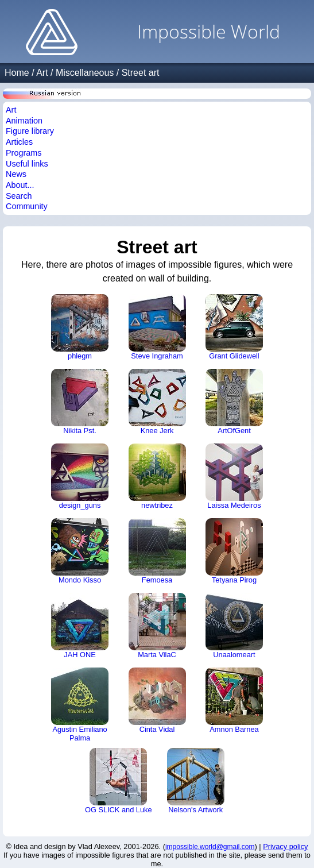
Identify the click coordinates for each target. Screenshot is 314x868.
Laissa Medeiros (234, 477)
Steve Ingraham (157, 327)
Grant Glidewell (234, 327)
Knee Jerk (157, 402)
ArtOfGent (234, 402)
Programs (24, 153)
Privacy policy (285, 846)
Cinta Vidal (157, 701)
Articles (19, 142)
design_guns (80, 477)
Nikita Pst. (80, 402)
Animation (24, 121)
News (16, 174)
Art (42, 73)
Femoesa (157, 551)
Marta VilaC (157, 626)
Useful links (27, 164)
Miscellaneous (85, 73)
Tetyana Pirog (234, 551)
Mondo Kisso (80, 551)
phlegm (80, 327)
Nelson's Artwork (196, 781)
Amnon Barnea (234, 701)
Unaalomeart (234, 626)
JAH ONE (80, 626)
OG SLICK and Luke (119, 781)
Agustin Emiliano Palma (80, 705)
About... (20, 185)
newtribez (157, 477)
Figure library (30, 131)
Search (19, 196)
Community (27, 206)
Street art (141, 73)
